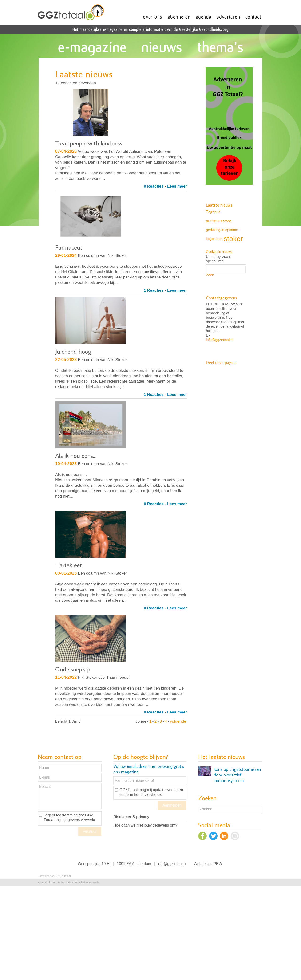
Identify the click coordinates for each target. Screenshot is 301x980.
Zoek (210, 275)
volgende (178, 721)
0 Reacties (154, 186)
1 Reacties (154, 290)
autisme (213, 221)
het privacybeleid (148, 794)
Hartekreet (69, 565)
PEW (218, 864)
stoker (233, 239)
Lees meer (177, 186)
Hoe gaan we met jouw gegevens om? (145, 825)
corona (226, 221)
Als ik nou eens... (75, 455)
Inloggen (42, 882)
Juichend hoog (73, 351)
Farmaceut (69, 247)
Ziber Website (54, 882)
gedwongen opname (222, 230)
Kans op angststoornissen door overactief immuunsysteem (237, 775)
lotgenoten (214, 239)
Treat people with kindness (89, 143)
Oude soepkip (73, 669)
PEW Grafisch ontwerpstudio (86, 882)
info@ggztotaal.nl (220, 340)
